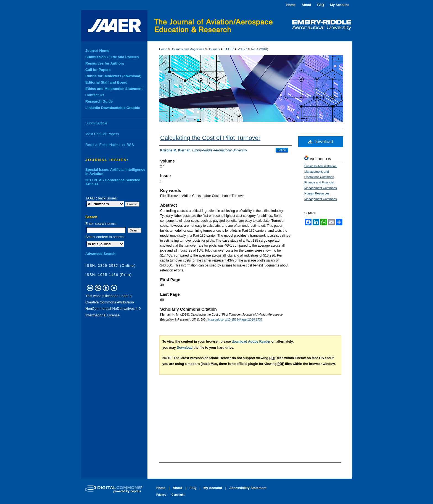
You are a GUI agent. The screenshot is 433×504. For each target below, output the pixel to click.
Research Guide (99, 101)
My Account (213, 488)
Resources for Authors (105, 63)
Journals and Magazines (188, 49)
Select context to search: (105, 237)
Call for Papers (98, 70)
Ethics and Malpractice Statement (114, 89)
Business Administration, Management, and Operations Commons (321, 172)
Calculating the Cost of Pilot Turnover (210, 138)
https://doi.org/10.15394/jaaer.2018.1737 (235, 319)
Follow (282, 150)
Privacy (161, 495)
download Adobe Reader (251, 342)
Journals (214, 49)
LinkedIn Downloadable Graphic (113, 108)
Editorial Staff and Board (106, 82)
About (177, 488)
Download (321, 142)
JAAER (229, 49)
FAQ (193, 488)
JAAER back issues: (101, 198)
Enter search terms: (101, 224)
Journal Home (97, 51)
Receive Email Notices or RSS (110, 145)
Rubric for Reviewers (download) (113, 76)
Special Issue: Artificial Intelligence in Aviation (115, 172)
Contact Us (95, 95)
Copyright (178, 495)
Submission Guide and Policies (112, 57)
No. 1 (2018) (260, 49)
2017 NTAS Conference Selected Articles (113, 182)
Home (163, 49)
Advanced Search (100, 254)
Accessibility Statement (248, 488)
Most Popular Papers (102, 134)
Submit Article (96, 123)
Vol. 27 (242, 49)
